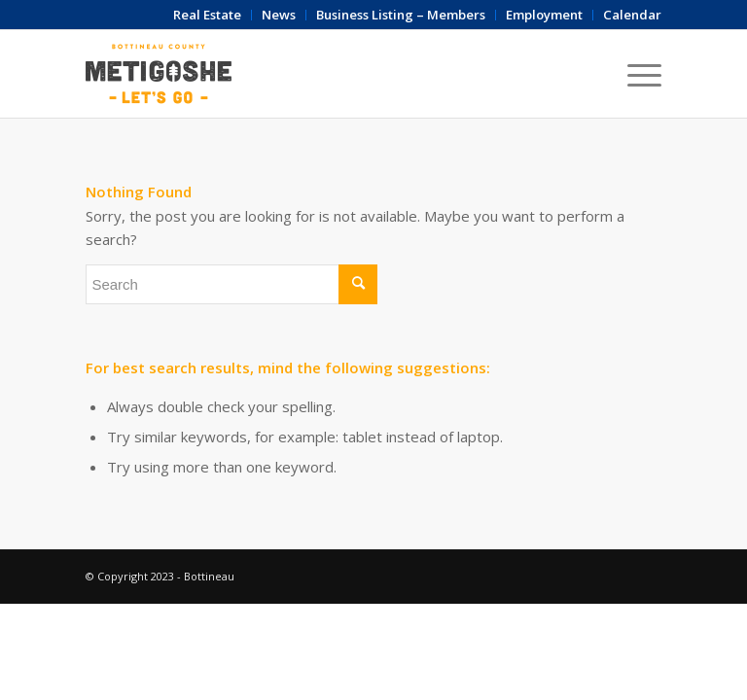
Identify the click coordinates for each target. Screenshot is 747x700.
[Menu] (635, 74)
